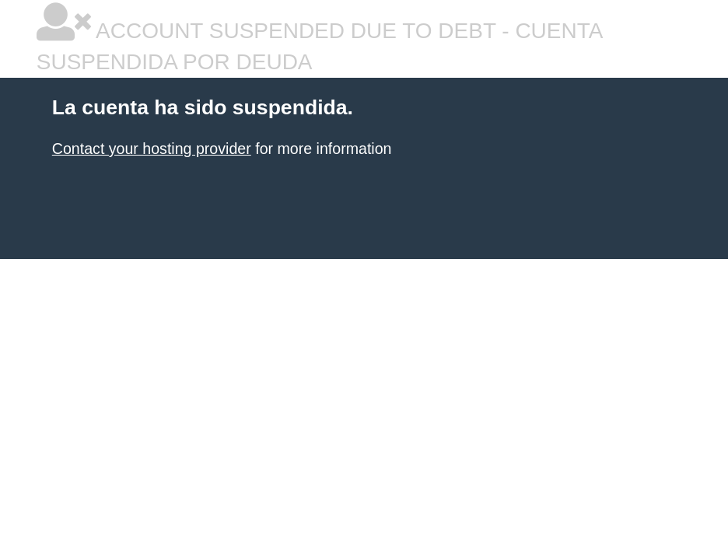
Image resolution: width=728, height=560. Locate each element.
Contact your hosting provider (152, 149)
